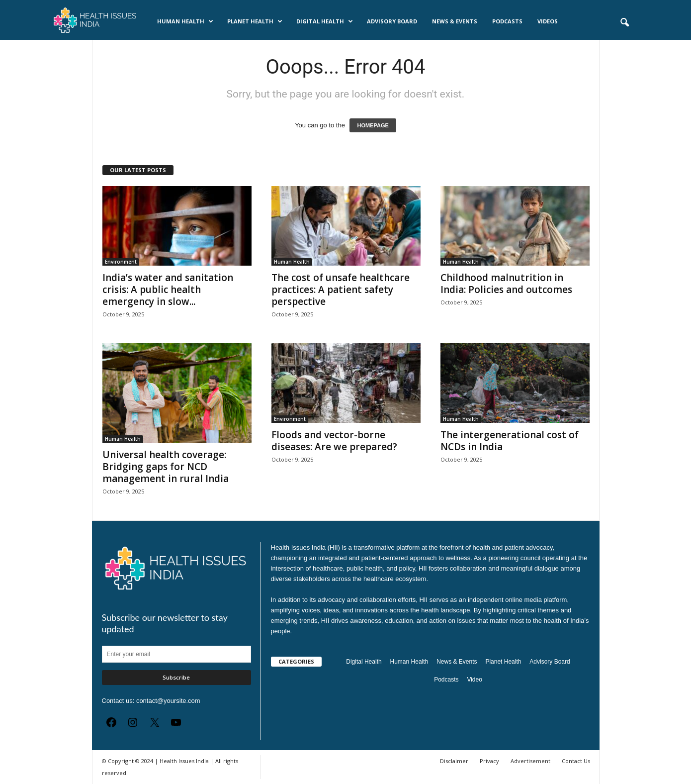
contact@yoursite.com (168, 701)
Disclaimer (454, 761)
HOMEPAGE (373, 125)
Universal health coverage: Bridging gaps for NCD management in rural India (166, 467)
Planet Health (255, 21)
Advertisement (530, 761)
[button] (624, 23)
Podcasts (507, 21)
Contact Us (576, 761)
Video (474, 680)
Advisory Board (392, 21)
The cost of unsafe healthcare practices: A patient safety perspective (341, 290)
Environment (121, 262)
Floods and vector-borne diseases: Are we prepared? (334, 441)
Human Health (185, 21)
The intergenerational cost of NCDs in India (510, 441)
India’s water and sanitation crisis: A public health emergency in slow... (168, 290)
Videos (548, 21)
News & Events (455, 21)
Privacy (489, 761)
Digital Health (325, 21)
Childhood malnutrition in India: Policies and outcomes (506, 284)
